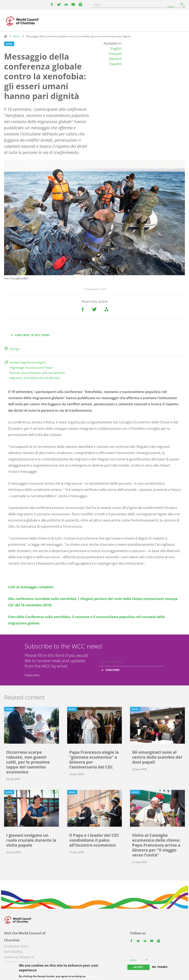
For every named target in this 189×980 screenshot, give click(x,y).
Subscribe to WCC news (32, 335)
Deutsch (115, 59)
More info (93, 976)
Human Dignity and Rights (28, 362)
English (116, 49)
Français (115, 54)
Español (116, 64)
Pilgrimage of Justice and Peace (31, 368)
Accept (138, 967)
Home (6, 36)
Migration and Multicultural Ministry (35, 378)
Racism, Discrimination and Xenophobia (37, 373)
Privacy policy (32, 675)
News (17, 36)
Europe (15, 349)
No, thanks (160, 967)
